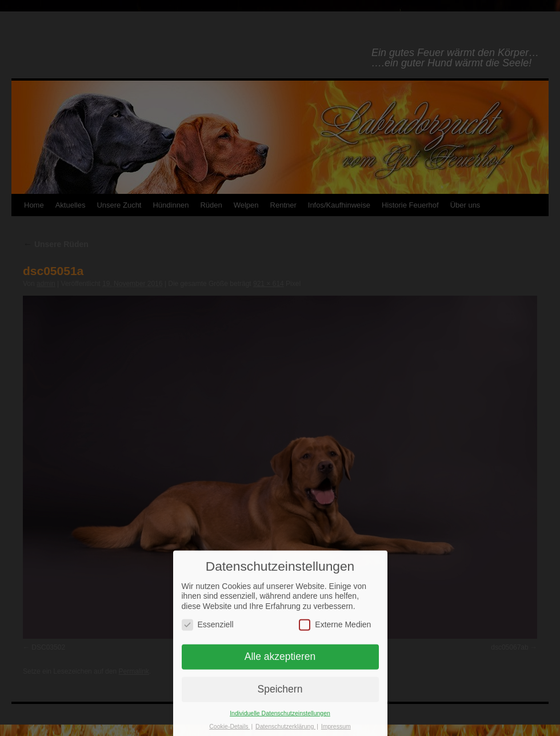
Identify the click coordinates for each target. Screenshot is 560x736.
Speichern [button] (280, 697)
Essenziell (208, 632)
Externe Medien (335, 632)
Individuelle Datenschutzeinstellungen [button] (280, 721)
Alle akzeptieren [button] (280, 664)
